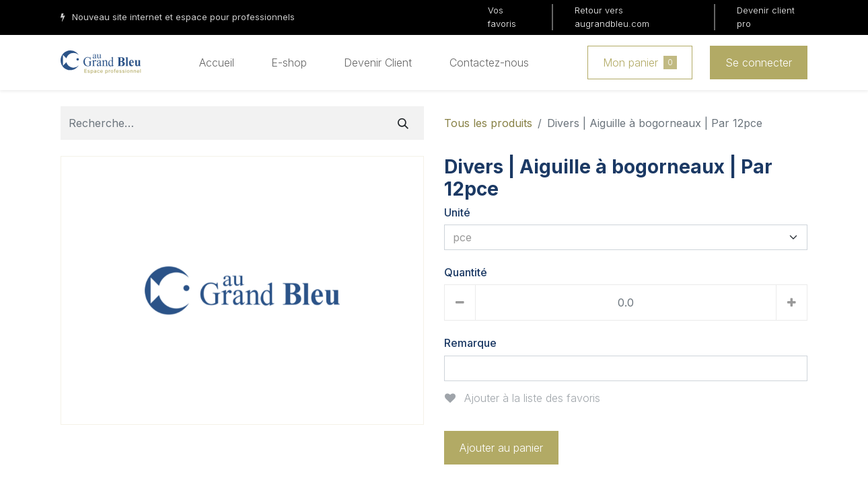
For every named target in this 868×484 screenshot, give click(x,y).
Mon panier (640, 63)
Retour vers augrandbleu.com (612, 17)
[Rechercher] (403, 123)
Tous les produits (488, 123)
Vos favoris (502, 17)
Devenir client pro (766, 17)
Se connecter (759, 63)
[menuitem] (217, 63)
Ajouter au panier (501, 448)
